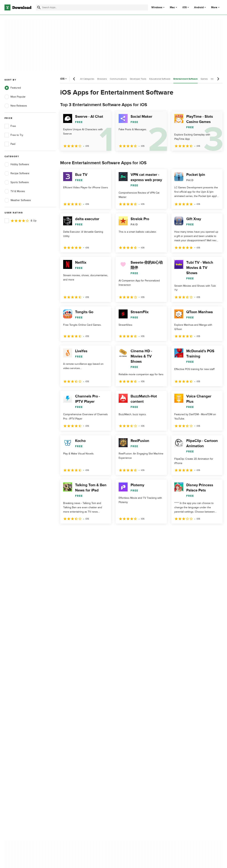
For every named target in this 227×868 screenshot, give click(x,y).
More (216, 7)
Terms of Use (132, 713)
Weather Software (18, 200)
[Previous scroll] (74, 79)
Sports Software (17, 182)
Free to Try (14, 135)
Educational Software (160, 79)
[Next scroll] (218, 79)
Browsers (102, 79)
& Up (20, 221)
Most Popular (15, 97)
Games (204, 79)
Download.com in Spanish (79, 726)
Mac (172, 7)
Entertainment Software (186, 79)
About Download (74, 707)
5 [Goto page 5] (103, 532)
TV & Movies (15, 191)
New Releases (16, 106)
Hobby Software (17, 164)
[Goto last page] (216, 532)
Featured (13, 88)
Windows (157, 7)
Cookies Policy (132, 720)
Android (199, 7)
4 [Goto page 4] (93, 532)
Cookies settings (133, 736)
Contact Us (71, 720)
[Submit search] (39, 7)
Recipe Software (17, 173)
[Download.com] (18, 7)
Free (10, 126)
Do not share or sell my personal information (137, 728)
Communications (118, 79)
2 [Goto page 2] (74, 532)
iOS (184, 7)
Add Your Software (75, 713)
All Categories (87, 79)
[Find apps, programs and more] (92, 7)
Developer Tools (138, 79)
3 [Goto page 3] (83, 532)
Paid (10, 144)
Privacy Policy (132, 707)
